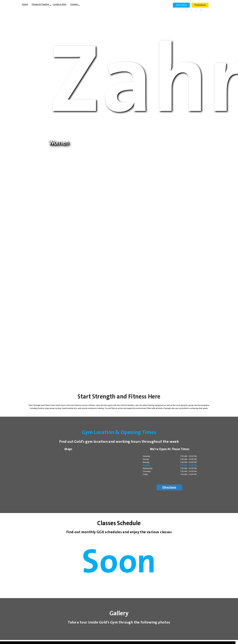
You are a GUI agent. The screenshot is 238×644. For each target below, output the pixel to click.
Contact (75, 4)
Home (25, 4)
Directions (169, 487)
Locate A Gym (60, 4)
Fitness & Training (41, 4)
